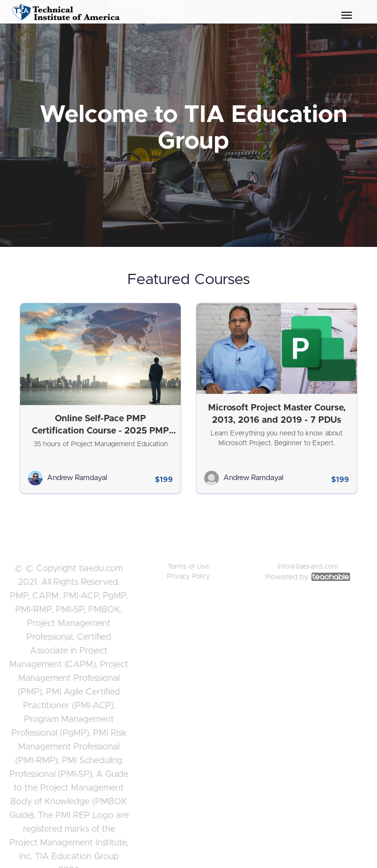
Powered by (308, 577)
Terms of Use (188, 567)
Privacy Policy (188, 577)
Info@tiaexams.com (308, 567)
